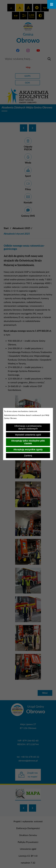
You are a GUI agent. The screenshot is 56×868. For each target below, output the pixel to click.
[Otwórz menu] (52, 4)
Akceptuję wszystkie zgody (28, 449)
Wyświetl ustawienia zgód (28, 435)
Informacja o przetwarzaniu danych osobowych (28, 427)
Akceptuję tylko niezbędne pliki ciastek (28, 442)
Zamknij (28, 456)
